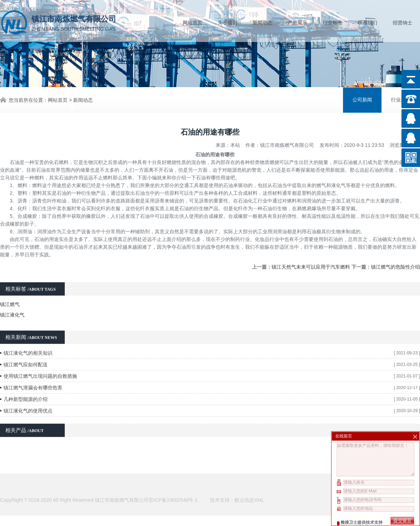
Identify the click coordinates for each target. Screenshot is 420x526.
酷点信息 (244, 491)
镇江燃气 (10, 297)
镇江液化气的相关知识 (28, 345)
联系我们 (367, 22)
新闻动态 (262, 22)
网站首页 (192, 22)
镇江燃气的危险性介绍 (395, 259)
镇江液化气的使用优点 (28, 403)
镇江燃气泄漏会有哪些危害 (33, 380)
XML (259, 491)
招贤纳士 (402, 22)
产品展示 (297, 22)
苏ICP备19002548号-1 (173, 491)
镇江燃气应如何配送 (26, 357)
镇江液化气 (12, 307)
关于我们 (227, 22)
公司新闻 (362, 99)
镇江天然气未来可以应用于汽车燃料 (311, 259)
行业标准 (332, 22)
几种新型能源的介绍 (26, 392)
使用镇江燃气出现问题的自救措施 (40, 369)
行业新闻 (401, 99)
